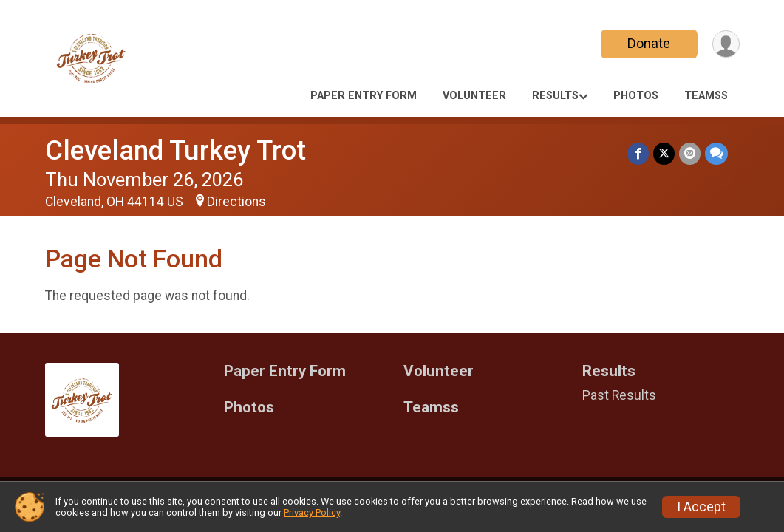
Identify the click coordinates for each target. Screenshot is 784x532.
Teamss (706, 96)
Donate (649, 43)
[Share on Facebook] (638, 153)
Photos (636, 96)
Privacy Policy (312, 512)
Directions (236, 202)
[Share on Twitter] (664, 153)
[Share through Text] (716, 153)
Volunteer (474, 96)
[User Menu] (726, 44)
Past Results (619, 395)
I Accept (701, 507)
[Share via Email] (690, 153)
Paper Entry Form (364, 96)
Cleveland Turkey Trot (175, 150)
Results (555, 96)
